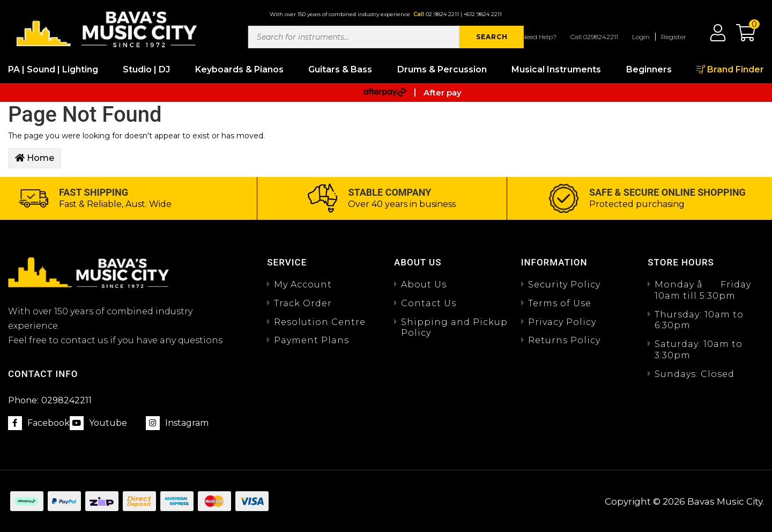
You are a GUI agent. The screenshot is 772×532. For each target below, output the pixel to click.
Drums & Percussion (442, 69)
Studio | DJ (146, 69)
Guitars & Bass (340, 69)
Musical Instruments (556, 69)
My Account (303, 285)
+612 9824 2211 (483, 14)
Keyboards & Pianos (239, 69)
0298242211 (50, 400)
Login (641, 37)
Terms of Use (560, 303)
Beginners (649, 69)
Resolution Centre (320, 322)
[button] (740, 36)
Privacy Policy (562, 322)
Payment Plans (311, 340)
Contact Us (429, 303)
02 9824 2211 (442, 14)
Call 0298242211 (594, 37)
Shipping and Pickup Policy (454, 328)
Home (35, 158)
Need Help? (539, 37)
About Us (424, 285)
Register (674, 37)
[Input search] (354, 37)
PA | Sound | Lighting (53, 69)
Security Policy (564, 285)
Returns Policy (564, 340)
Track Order (303, 303)
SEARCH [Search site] (492, 37)
